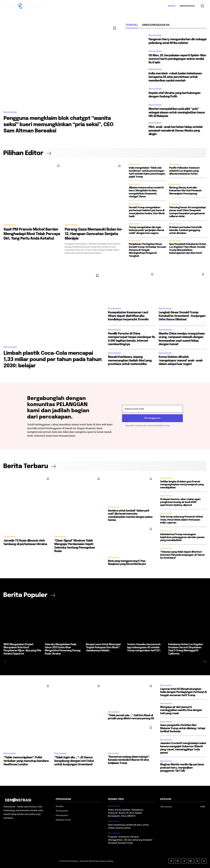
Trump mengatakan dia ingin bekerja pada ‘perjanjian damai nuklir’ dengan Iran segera (146, 230)
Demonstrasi (10, 112)
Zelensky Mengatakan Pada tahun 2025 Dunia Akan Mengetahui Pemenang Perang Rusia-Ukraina (64, 647)
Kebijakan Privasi (163, 426)
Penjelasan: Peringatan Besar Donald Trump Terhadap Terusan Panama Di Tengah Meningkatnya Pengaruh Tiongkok (147, 250)
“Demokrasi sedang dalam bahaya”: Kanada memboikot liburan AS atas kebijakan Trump (128, 759)
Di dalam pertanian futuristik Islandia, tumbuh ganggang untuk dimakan (186, 230)
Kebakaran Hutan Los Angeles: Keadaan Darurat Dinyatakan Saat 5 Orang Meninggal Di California (187, 647)
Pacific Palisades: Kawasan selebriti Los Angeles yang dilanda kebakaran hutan (184, 171)
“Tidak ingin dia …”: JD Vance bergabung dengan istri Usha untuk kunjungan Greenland (74, 760)
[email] (152, 409)
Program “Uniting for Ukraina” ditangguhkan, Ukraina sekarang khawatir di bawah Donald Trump (130, 839)
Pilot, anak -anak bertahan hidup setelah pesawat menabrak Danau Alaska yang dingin (176, 130)
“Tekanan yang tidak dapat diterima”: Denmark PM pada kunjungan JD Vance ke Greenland (182, 556)
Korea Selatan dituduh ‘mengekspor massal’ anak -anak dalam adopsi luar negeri (181, 361)
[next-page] (204, 661)
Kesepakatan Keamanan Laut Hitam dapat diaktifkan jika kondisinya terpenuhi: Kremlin (128, 316)
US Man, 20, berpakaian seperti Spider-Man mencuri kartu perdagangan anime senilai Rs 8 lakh (176, 59)
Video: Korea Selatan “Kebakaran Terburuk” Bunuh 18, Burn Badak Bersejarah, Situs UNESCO (126, 812)
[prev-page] (6, 661)
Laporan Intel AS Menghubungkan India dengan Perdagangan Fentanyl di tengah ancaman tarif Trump (183, 691)
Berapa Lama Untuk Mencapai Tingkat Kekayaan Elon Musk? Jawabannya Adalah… (103, 647)
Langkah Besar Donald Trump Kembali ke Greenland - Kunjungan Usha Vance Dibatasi (182, 316)
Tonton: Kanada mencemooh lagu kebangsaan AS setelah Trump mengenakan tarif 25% (146, 647)
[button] (202, 6)
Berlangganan (152, 418)
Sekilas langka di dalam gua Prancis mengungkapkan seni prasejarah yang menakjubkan (182, 485)
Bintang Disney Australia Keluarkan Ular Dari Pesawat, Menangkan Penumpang (185, 191)
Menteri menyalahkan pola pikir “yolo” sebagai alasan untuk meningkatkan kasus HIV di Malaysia (177, 112)
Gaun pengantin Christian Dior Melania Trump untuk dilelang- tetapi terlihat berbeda (183, 728)
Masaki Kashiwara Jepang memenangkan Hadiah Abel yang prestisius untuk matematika (130, 361)
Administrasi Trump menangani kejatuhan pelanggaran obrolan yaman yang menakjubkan (182, 538)
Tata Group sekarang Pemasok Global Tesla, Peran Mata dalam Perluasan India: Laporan (181, 521)
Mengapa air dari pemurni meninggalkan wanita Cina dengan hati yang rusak (181, 710)
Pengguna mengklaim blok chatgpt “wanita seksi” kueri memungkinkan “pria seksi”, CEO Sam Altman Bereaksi (60, 125)
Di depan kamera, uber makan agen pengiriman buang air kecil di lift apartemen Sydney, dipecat (180, 503)
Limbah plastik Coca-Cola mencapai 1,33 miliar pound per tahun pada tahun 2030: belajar (50, 360)
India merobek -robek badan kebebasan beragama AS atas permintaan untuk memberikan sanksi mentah (176, 77)
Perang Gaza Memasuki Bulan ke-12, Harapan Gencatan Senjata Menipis (91, 234)
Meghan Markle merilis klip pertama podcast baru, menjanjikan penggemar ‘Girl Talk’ (182, 767)
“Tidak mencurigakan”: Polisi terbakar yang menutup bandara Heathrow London (26, 760)
